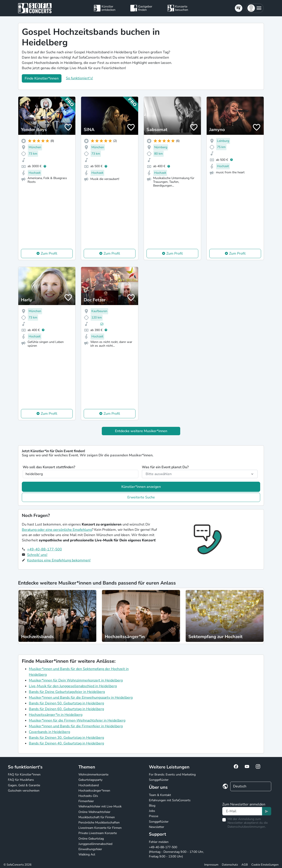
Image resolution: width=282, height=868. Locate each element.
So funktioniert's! (79, 78)
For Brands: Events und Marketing (172, 775)
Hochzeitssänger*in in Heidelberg (56, 715)
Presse (154, 816)
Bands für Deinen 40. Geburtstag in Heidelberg (66, 743)
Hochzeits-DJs (88, 796)
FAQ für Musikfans (21, 780)
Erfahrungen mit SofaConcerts (170, 800)
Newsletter (157, 827)
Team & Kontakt (160, 795)
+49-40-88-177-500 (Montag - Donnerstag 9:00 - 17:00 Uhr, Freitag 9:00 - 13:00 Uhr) (176, 852)
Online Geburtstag (91, 839)
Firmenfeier (86, 801)
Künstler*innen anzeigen (141, 487)
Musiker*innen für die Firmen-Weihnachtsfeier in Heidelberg (77, 720)
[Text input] (242, 811)
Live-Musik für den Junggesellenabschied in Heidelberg (73, 686)
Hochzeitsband (89, 785)
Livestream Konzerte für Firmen (100, 828)
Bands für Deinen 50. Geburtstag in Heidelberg (66, 703)
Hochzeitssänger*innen (94, 791)
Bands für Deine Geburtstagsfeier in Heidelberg (67, 692)
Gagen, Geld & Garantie (24, 785)
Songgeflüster (159, 780)
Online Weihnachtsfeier (94, 812)
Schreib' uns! (37, 555)
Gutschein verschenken (24, 791)
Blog (152, 806)
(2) (102, 324)
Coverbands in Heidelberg (49, 732)
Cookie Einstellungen (265, 865)
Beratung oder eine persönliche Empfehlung (57, 530)
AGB (245, 865)
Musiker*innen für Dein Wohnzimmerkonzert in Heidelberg (76, 680)
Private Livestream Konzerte (98, 833)
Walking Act (87, 854)
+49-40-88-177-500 (45, 549)
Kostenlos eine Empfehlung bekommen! (59, 560)
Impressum (211, 865)
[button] (255, 8)
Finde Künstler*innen (42, 78)
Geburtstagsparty (90, 780)
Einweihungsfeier (90, 849)
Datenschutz (230, 865)
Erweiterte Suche (141, 497)
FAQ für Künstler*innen (24, 775)
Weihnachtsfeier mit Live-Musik (100, 806)
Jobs (152, 811)
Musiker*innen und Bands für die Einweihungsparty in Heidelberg (81, 698)
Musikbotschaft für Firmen (97, 817)
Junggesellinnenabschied (95, 844)
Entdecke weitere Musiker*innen (141, 431)
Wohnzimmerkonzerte (93, 775)
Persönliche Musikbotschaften (99, 823)
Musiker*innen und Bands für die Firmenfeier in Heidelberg (76, 726)
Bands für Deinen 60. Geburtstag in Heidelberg (66, 709)
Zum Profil (49, 254)
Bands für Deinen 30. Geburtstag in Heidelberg (66, 738)
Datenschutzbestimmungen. (247, 827)
